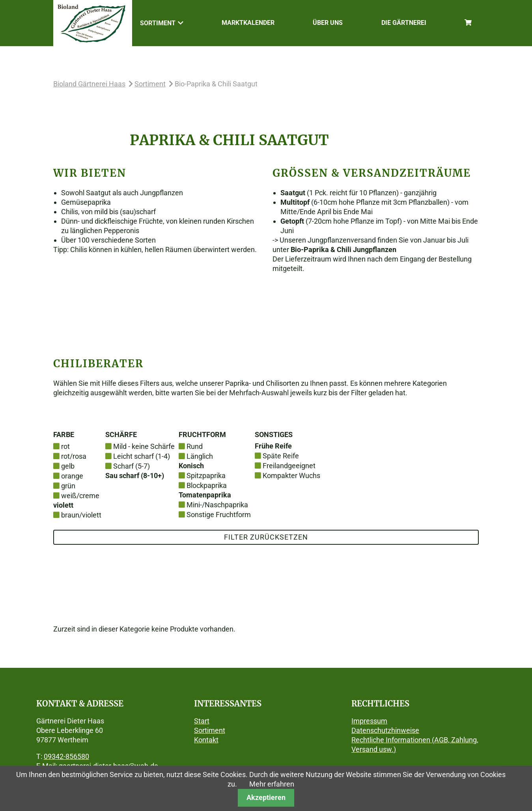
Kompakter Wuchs (291, 476)
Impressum (369, 721)
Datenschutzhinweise (385, 730)
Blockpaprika (207, 485)
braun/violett (81, 515)
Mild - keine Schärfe (144, 446)
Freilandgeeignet (289, 466)
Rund (195, 446)
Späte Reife (281, 456)
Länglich (200, 456)
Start (202, 721)
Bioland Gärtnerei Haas (89, 84)
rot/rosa (74, 456)
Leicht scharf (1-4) (142, 456)
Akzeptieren (266, 797)
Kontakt (206, 740)
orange (72, 476)
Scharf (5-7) (132, 466)
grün (68, 486)
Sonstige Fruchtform (219, 515)
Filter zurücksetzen (266, 537)
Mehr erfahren (272, 784)
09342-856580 (66, 756)
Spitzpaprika (206, 476)
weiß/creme (80, 496)
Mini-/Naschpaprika (217, 505)
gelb (68, 466)
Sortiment (150, 84)
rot (65, 446)
